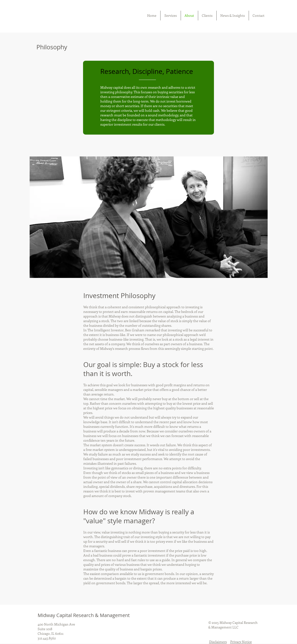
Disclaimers (218, 642)
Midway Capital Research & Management (84, 615)
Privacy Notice (241, 642)
